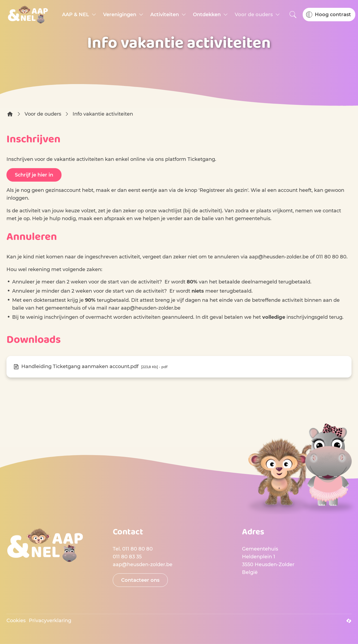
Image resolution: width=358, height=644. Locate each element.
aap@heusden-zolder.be (279, 257)
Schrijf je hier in (34, 175)
